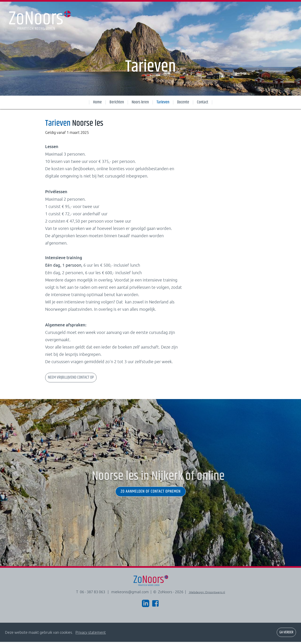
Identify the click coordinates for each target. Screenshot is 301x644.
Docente (183, 102)
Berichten (117, 102)
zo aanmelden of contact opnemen (151, 494)
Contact (203, 102)
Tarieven (163, 102)
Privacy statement (91, 634)
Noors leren (140, 102)
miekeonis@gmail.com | (132, 594)
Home (97, 102)
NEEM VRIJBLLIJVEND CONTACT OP (71, 380)
